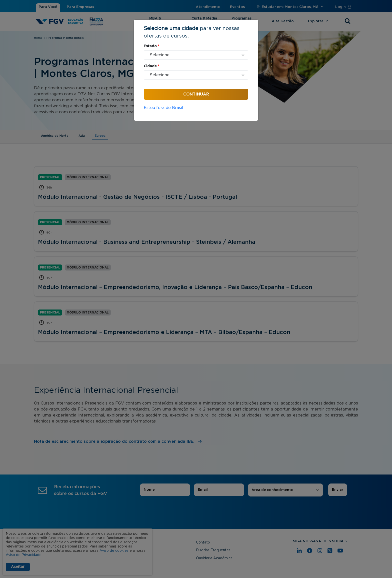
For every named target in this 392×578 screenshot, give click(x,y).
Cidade (151, 66)
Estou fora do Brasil (163, 108)
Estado (151, 46)
